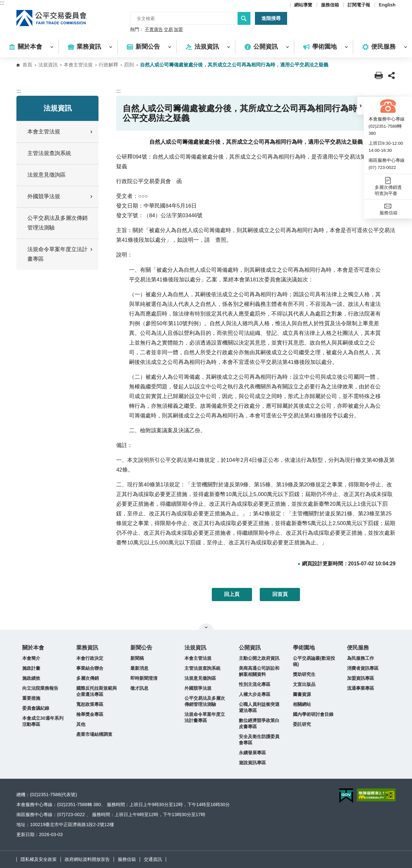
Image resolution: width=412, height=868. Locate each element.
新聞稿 (137, 658)
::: (2, 3)
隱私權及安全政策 (39, 859)
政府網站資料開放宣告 (87, 859)
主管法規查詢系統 (49, 153)
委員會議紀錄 (36, 708)
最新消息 (139, 668)
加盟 (178, 30)
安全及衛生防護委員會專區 (259, 740)
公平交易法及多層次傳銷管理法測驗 (57, 223)
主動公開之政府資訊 (259, 658)
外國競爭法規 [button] (61, 196)
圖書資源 (302, 694)
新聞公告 (141, 648)
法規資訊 (48, 65)
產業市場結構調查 (94, 734)
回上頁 (232, 594)
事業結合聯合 (90, 668)
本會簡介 (31, 658)
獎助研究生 (304, 674)
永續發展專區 (252, 753)
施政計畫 (31, 668)
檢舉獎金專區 (90, 714)
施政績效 (31, 678)
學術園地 (304, 648)
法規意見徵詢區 (47, 175)
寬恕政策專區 (90, 704)
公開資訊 (250, 648)
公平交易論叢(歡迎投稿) (314, 661)
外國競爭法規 (198, 688)
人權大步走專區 (255, 694)
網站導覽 (303, 5)
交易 (168, 30)
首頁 (27, 65)
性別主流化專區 (255, 684)
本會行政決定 (90, 658)
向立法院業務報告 (40, 688)
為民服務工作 (360, 658)
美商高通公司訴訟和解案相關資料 (259, 671)
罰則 (129, 65)
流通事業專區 (360, 688)
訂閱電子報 (359, 5)
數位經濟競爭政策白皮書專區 (259, 723)
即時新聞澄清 (144, 678)
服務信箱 (330, 5)
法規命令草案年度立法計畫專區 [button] (61, 254)
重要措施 (31, 698)
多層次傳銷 (88, 678)
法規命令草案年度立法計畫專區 (205, 717)
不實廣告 (154, 30)
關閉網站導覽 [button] (206, 627)
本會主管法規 (78, 65)
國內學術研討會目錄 (313, 714)
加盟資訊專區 (360, 678)
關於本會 (33, 648)
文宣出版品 (304, 684)
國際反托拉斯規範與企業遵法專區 (97, 691)
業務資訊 (87, 648)
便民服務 (358, 648)
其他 (81, 724)
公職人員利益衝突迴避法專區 (259, 707)
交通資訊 (153, 859)
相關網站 (302, 704)
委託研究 (302, 724)
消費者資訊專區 (363, 668)
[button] (360, 106)
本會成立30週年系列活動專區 (43, 721)
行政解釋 (108, 65)
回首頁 (280, 594)
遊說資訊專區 (252, 763)
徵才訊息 (139, 688)
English (387, 5)
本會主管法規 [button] (61, 132)
